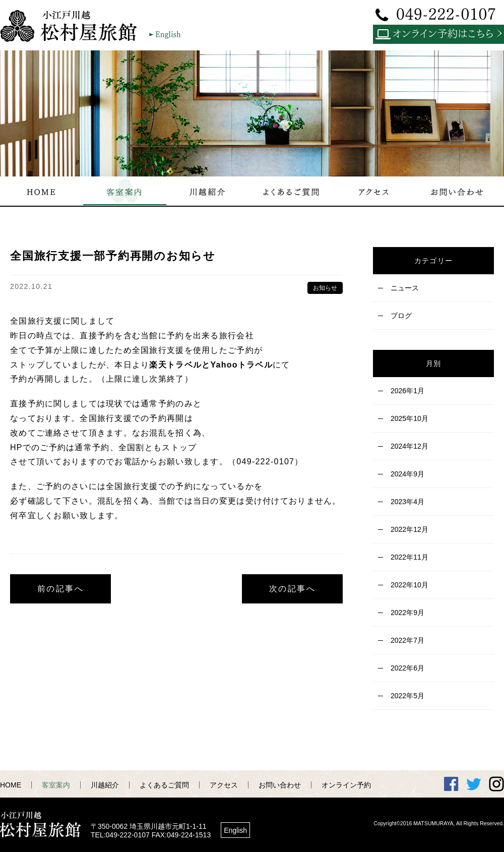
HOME (11, 785)
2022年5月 (407, 696)
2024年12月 (409, 446)
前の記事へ (60, 589)
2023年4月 (407, 502)
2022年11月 (409, 557)
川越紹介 (105, 785)
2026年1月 (407, 391)
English (235, 830)
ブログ (401, 316)
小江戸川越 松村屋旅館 (73, 26)
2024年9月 (407, 474)
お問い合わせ (280, 785)
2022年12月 (409, 529)
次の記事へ (292, 589)
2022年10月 (409, 585)
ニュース (405, 288)
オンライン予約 (346, 785)
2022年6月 (407, 668)
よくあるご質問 (164, 785)
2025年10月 (409, 418)
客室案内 (56, 785)
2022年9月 (407, 613)
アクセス (224, 785)
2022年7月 (407, 640)
